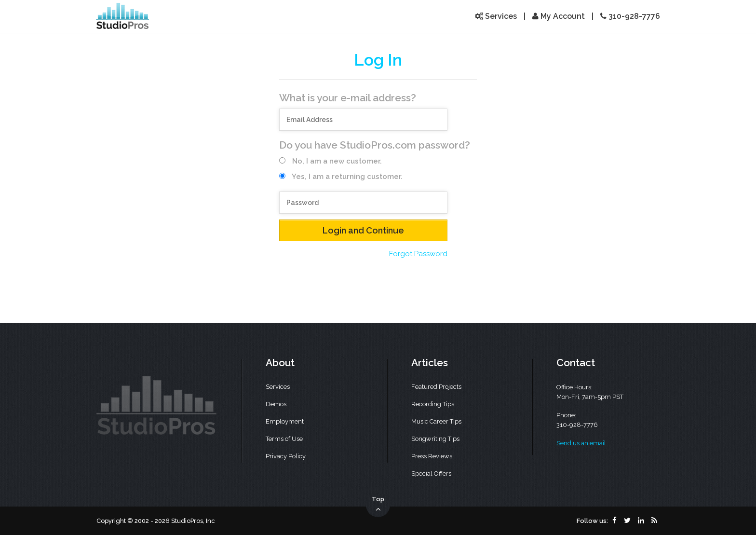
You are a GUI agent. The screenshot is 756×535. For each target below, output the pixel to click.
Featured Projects (436, 387)
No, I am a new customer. (331, 161)
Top (378, 505)
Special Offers (431, 473)
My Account (559, 16)
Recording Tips (433, 404)
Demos (276, 404)
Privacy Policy (286, 456)
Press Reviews (432, 456)
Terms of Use (284, 439)
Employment (285, 421)
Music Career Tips (436, 421)
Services (496, 16)
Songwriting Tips (435, 439)
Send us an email (581, 443)
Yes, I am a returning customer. (341, 177)
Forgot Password (418, 254)
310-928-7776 (630, 16)
